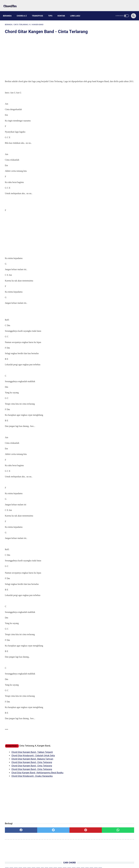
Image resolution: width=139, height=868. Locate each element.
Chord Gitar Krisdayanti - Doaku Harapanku (32, 777)
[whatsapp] (80, 831)
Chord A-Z (24, 11)
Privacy (78, 859)
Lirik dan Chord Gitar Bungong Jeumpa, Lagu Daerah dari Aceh (114, 157)
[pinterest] (59, 831)
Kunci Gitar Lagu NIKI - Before (118, 85)
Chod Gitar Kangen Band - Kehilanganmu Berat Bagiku (37, 773)
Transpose (39, 11)
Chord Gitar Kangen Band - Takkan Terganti (32, 753)
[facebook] (16, 831)
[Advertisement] (48, 55)
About (61, 859)
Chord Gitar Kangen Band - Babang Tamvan (32, 760)
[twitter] (37, 831)
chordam (69, 864)
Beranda (9, 11)
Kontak (63, 11)
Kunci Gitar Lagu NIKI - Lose (117, 90)
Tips (52, 11)
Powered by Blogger (82, 864)
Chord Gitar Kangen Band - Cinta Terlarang (32, 763)
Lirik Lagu (77, 11)
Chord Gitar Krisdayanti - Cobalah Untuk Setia (33, 756)
